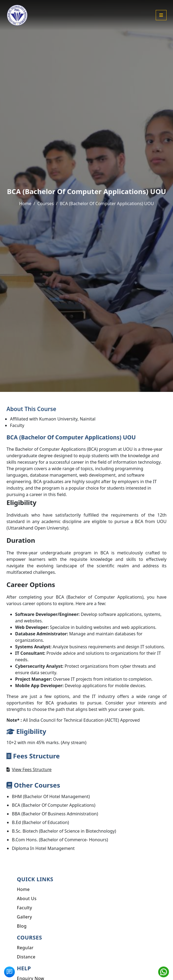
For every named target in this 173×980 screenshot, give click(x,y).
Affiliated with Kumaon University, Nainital (53, 419)
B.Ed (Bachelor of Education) (40, 822)
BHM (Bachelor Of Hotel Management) (51, 796)
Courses (45, 204)
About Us (27, 898)
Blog (22, 926)
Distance (26, 957)
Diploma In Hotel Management (43, 848)
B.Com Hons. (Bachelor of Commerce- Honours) (60, 840)
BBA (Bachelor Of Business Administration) (55, 814)
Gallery (25, 917)
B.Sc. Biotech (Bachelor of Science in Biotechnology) (64, 831)
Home (25, 204)
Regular (25, 948)
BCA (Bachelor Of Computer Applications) (54, 805)
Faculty (17, 425)
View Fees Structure (32, 769)
